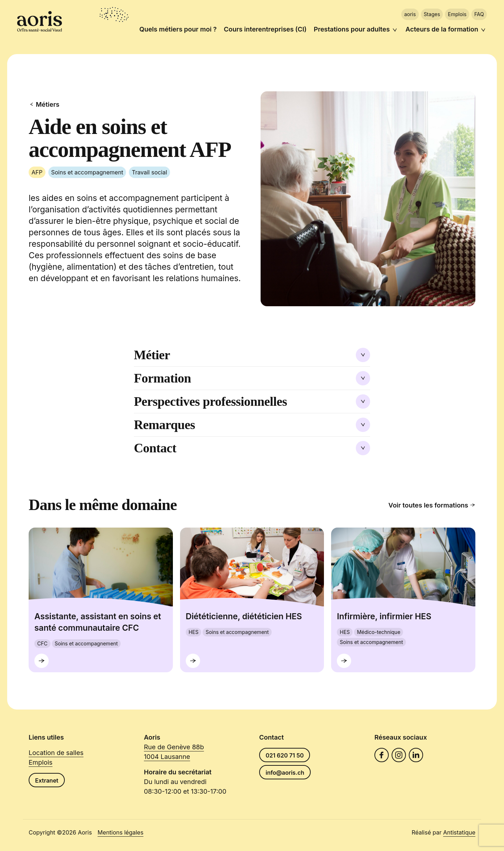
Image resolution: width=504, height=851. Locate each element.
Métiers (44, 104)
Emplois (457, 14)
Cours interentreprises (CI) (265, 29)
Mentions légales (121, 832)
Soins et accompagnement (87, 172)
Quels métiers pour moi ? (178, 29)
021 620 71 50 (285, 755)
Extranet (47, 780)
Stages (432, 14)
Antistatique (459, 832)
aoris (410, 14)
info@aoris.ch (285, 773)
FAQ (479, 14)
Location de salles (56, 753)
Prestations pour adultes (352, 29)
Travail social (149, 172)
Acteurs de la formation (442, 29)
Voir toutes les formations (432, 505)
